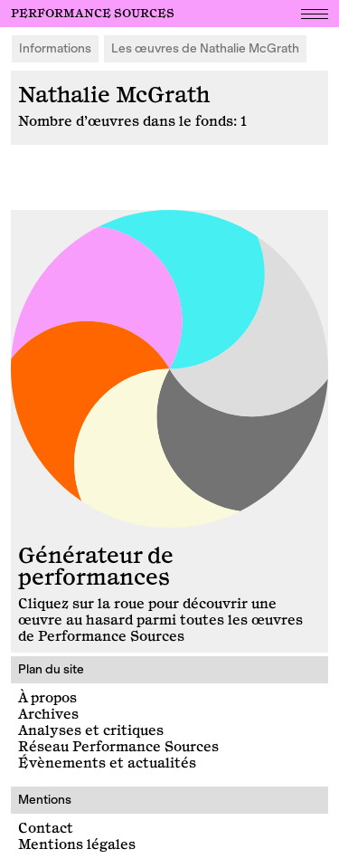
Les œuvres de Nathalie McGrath (205, 48)
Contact (46, 829)
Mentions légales (77, 845)
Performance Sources (93, 14)
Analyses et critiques (91, 731)
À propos (47, 698)
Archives (48, 715)
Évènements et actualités (107, 763)
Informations (55, 48)
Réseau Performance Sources (118, 747)
